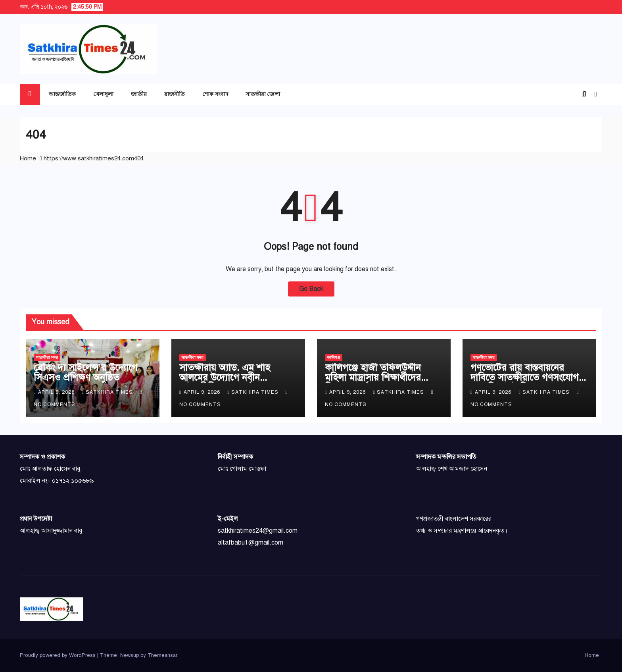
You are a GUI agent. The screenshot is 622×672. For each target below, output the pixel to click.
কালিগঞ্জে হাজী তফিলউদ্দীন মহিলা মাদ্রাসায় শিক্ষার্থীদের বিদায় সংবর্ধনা (373, 377)
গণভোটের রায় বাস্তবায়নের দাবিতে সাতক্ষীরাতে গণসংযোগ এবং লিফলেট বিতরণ (525, 377)
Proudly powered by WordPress (59, 655)
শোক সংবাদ (215, 94)
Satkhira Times (108, 392)
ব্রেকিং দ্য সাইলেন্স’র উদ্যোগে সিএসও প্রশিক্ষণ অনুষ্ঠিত (86, 373)
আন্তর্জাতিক (62, 94)
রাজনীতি (175, 94)
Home (28, 158)
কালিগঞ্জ (334, 357)
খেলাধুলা (103, 94)
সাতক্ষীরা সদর (47, 357)
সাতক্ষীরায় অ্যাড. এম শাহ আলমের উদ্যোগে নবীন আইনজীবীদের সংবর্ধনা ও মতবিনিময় (225, 382)
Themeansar (162, 655)
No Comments (55, 404)
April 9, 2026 (57, 392)
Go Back (311, 289)
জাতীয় (139, 94)
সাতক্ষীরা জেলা (263, 94)
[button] (584, 94)
